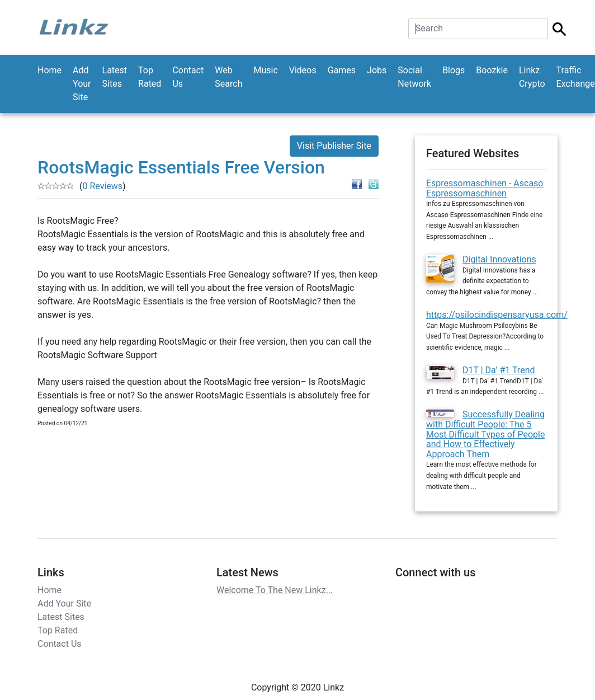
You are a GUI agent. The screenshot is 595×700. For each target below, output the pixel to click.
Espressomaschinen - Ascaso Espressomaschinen (485, 188)
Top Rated (150, 77)
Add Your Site (82, 84)
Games (342, 70)
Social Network (414, 77)
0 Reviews (102, 186)
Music (265, 70)
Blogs (454, 70)
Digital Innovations (499, 259)
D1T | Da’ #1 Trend (499, 370)
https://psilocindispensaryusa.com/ (497, 315)
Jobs (377, 70)
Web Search (228, 77)
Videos (303, 70)
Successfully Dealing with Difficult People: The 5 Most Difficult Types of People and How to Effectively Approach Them (485, 434)
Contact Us (188, 77)
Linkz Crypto (532, 77)
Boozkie (492, 70)
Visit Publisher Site (334, 146)
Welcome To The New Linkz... (275, 590)
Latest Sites (115, 77)
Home (49, 70)
